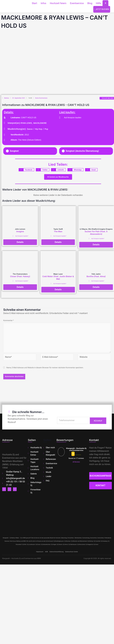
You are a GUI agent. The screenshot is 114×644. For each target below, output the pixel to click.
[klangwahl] (57, 515)
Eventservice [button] (77, 3)
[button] (30, 151)
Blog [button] (90, 3)
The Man (58, 232)
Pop (46, 129)
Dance (30, 129)
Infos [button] (43, 3)
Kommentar (9, 321)
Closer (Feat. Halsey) (20, 277)
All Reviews (76, 463)
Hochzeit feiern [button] (58, 3)
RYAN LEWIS (26, 123)
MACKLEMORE (40, 123)
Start (34, 3)
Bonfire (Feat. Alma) (96, 277)
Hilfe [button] (98, 3)
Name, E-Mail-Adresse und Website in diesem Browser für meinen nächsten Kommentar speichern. (45, 368)
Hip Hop (39, 129)
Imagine (20, 232)
